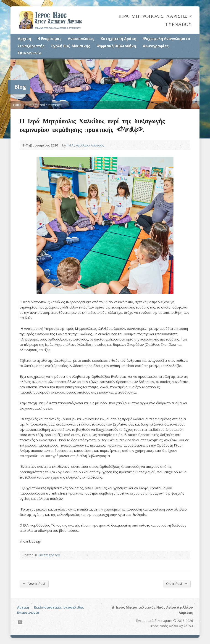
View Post (55, 105)
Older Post (177, 583)
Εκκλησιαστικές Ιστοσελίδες (59, 607)
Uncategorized (35, 105)
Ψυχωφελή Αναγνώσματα (166, 39)
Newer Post (34, 583)
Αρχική (24, 39)
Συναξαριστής (31, 46)
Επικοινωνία (30, 53)
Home (17, 105)
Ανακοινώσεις (81, 39)
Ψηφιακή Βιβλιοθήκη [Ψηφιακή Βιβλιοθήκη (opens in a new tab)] (116, 46)
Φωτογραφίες (156, 46)
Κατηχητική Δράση (118, 39)
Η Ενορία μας (49, 39)
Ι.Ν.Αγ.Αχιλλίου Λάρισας (85, 145)
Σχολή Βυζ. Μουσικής (71, 46)
